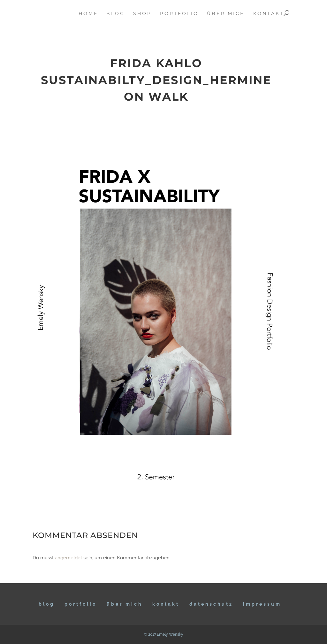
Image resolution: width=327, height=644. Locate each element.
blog (116, 14)
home (88, 14)
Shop (142, 14)
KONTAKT (166, 604)
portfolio (179, 14)
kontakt (269, 14)
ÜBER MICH (125, 604)
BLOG (47, 604)
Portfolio (81, 604)
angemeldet (68, 558)
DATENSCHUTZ (211, 604)
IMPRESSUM (262, 604)
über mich (226, 14)
